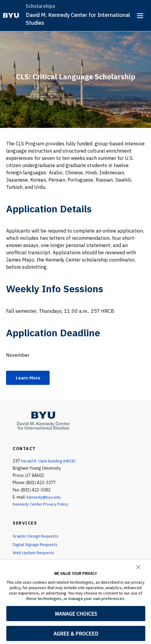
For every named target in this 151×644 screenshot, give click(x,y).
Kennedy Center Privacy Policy (41, 505)
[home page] (11, 15)
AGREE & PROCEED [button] (76, 634)
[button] (138, 566)
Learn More (29, 378)
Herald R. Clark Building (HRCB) (50, 461)
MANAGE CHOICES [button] (76, 614)
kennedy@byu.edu (44, 497)
